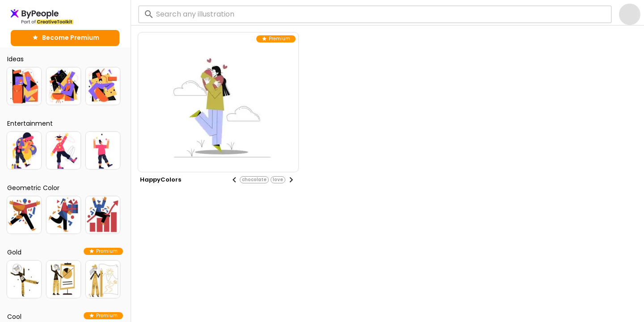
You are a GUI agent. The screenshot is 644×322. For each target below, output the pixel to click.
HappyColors (161, 180)
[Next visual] (291, 180)
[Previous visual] (234, 180)
